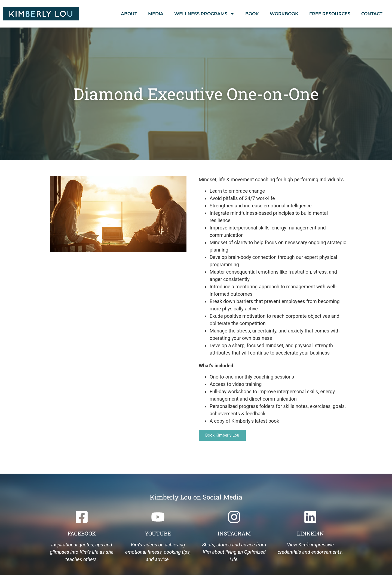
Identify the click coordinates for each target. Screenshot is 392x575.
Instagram (234, 533)
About (129, 14)
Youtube (158, 533)
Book (252, 14)
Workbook (284, 14)
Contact (372, 14)
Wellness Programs (204, 14)
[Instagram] (234, 517)
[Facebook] (82, 517)
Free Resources (330, 14)
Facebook (82, 533)
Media (156, 14)
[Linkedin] (310, 517)
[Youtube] (158, 517)
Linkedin (310, 533)
